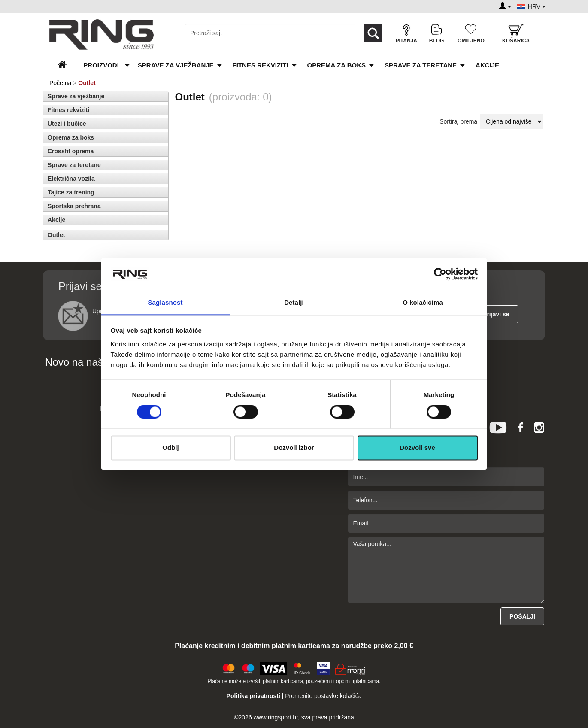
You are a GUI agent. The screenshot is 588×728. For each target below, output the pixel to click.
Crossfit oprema (71, 151)
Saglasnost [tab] (165, 302)
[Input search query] (270, 33)
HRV (537, 6)
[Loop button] (373, 33)
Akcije (487, 65)
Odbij (170, 447)
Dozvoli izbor (294, 447)
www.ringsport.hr (276, 717)
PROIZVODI (101, 65)
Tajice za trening (71, 192)
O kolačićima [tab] (423, 302)
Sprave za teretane (421, 65)
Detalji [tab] (294, 302)
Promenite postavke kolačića (323, 696)
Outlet (56, 235)
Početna (60, 83)
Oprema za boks (336, 65)
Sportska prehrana (74, 206)
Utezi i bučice (67, 124)
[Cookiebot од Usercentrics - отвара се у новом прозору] (440, 274)
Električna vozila (71, 179)
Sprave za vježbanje (176, 65)
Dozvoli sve (417, 447)
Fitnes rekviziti (261, 65)
